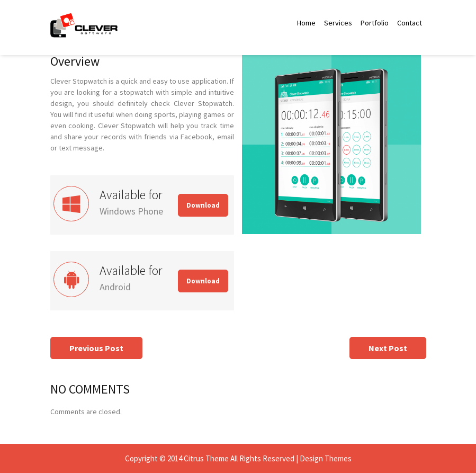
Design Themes (326, 458)
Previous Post (96, 348)
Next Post (388, 348)
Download (203, 205)
